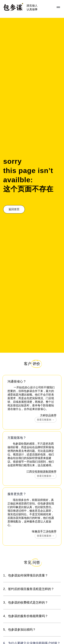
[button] (58, 7)
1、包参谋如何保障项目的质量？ (26, 575)
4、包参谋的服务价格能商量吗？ (26, 616)
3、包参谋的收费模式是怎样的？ (26, 603)
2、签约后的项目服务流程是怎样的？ (29, 589)
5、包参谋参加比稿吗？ (19, 630)
